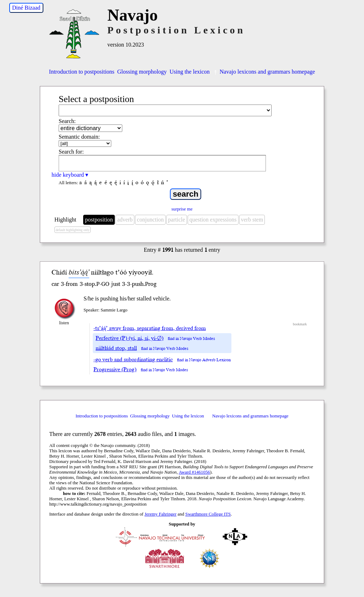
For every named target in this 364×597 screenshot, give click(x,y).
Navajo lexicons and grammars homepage (264, 72)
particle (177, 220)
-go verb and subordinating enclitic (133, 359)
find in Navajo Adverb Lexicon (204, 360)
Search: (67, 121)
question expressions (213, 220)
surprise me (182, 209)
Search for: (71, 152)
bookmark (300, 324)
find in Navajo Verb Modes (191, 339)
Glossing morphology (142, 72)
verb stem (252, 220)
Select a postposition (96, 99)
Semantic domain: (79, 137)
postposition (99, 220)
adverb (125, 220)
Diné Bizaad (26, 8)
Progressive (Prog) (115, 369)
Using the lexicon (190, 72)
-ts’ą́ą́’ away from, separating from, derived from (150, 328)
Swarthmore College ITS (208, 514)
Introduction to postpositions (82, 72)
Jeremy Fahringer (161, 514)
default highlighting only (72, 230)
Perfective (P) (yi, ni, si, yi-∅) (130, 338)
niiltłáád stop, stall (116, 348)
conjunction (150, 220)
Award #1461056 (194, 472)
